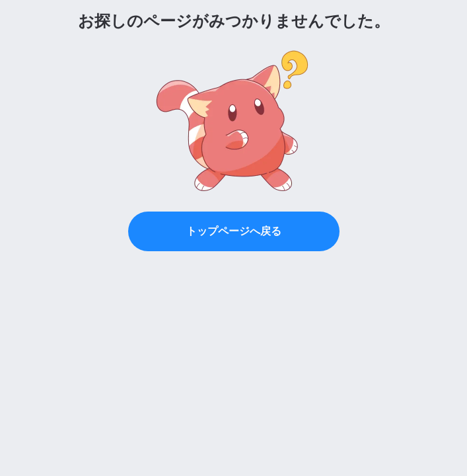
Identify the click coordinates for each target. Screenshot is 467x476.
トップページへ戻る (234, 231)
